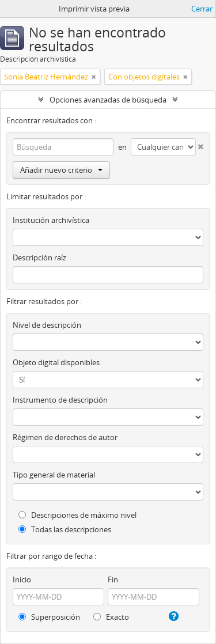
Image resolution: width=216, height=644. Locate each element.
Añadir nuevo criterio (61, 170)
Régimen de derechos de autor (65, 437)
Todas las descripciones (65, 529)
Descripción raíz (39, 257)
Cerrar (202, 9)
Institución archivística (51, 220)
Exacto (111, 617)
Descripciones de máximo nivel (77, 515)
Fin (113, 579)
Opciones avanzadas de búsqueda (108, 100)
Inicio (22, 579)
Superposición (49, 617)
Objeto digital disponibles (56, 362)
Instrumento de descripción (60, 400)
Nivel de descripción (47, 325)
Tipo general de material (54, 475)
